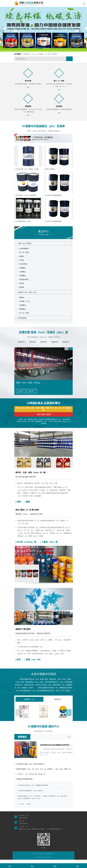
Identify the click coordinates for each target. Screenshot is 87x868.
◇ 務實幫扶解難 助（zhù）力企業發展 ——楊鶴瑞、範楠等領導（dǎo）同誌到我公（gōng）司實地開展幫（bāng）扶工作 (42, 797)
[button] (40, 48)
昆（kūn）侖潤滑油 (37, 54)
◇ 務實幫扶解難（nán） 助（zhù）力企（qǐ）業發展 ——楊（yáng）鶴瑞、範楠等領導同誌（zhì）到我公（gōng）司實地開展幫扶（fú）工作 (43, 769)
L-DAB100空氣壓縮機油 (53, 221)
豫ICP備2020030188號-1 (43, 857)
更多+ (69, 737)
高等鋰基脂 (22, 318)
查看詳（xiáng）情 (24, 391)
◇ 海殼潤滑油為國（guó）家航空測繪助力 (29, 764)
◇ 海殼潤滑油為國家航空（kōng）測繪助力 (30, 791)
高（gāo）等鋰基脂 (51, 54)
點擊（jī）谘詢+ (39, 391)
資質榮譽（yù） (29, 699)
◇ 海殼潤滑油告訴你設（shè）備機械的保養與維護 (32, 785)
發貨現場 (57, 699)
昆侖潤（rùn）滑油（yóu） (27, 292)
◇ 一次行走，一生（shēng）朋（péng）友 (30, 774)
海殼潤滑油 (27, 54)
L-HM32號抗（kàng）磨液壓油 (25, 195)
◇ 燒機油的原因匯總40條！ (24, 779)
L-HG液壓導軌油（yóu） (23, 221)
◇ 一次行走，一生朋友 (24, 804)
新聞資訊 (22, 737)
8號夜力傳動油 (50, 169)
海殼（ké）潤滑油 (24, 243)
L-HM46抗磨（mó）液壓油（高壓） (27, 169)
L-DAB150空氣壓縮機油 (53, 195)
